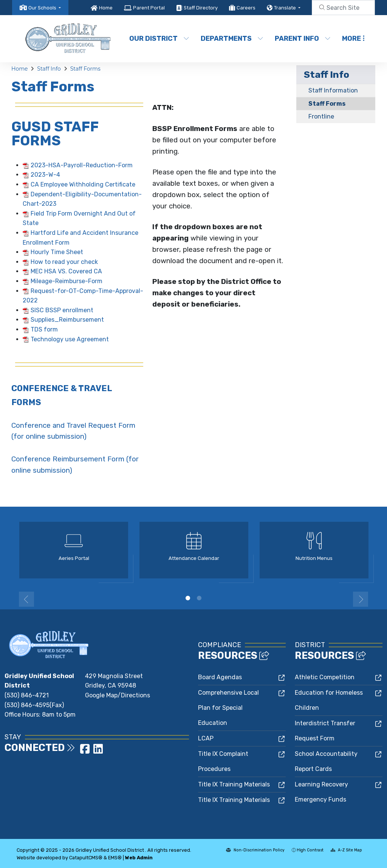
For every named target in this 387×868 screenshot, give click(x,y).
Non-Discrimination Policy (255, 850)
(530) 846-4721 (27, 695)
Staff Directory (201, 8)
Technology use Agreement (70, 339)
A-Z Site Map (346, 850)
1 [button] (188, 598)
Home (106, 8)
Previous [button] (26, 599)
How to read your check (64, 262)
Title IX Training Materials (234, 784)
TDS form (44, 329)
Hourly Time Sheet (57, 252)
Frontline (321, 116)
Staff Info (49, 69)
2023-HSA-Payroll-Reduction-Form (82, 165)
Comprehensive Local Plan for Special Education (228, 708)
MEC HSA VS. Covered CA (66, 271)
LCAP (206, 738)
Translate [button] (286, 8)
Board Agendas (220, 677)
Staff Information (333, 90)
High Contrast (310, 850)
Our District (159, 39)
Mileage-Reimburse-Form (67, 281)
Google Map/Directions (118, 695)
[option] (74, 553)
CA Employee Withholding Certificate (83, 184)
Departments (231, 39)
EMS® (115, 858)
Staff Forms (85, 69)
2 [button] (199, 598)
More (353, 39)
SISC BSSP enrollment (62, 310)
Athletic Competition (325, 677)
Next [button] (361, 599)
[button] (45, 8)
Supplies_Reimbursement (67, 320)
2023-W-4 (45, 175)
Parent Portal (149, 8)
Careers (246, 8)
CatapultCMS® (86, 858)
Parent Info (302, 39)
